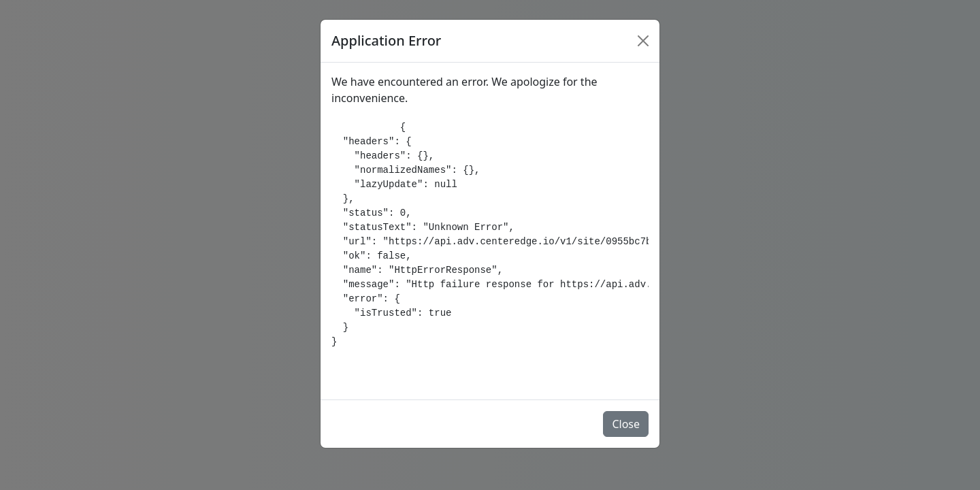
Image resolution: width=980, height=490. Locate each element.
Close (626, 424)
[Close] (643, 41)
